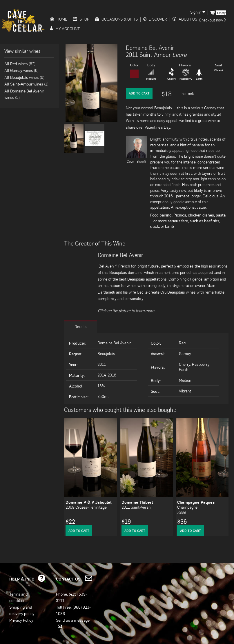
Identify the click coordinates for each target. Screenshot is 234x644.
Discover (155, 19)
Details (81, 326)
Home (59, 19)
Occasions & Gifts (116, 19)
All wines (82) (20, 64)
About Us (185, 19)
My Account (65, 29)
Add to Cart (139, 93)
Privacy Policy (21, 620)
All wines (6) (21, 70)
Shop (81, 19)
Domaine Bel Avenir (150, 48)
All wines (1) (26, 84)
